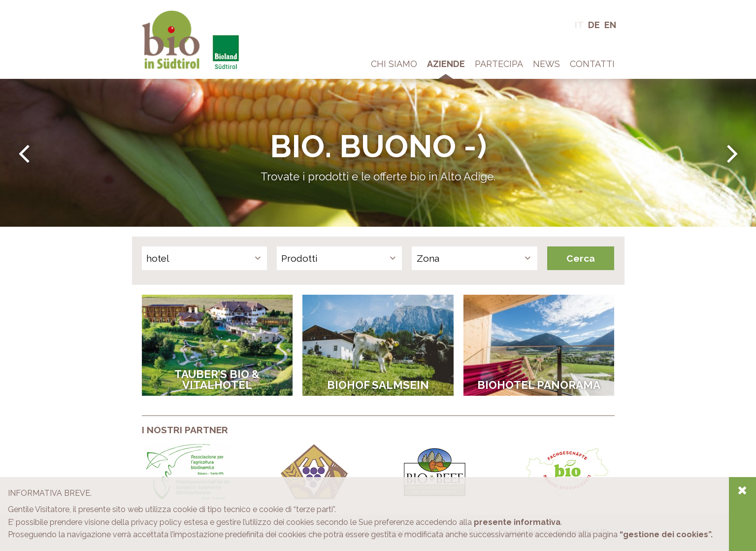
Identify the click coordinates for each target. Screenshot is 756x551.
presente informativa (517, 522)
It (579, 25)
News (546, 64)
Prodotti (299, 258)
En (610, 25)
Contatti (592, 64)
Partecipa (499, 64)
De (594, 25)
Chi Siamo (394, 64)
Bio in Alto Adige (172, 15)
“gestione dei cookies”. (666, 534)
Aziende (446, 64)
